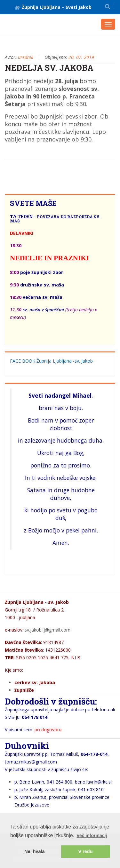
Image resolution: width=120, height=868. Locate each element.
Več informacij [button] (92, 835)
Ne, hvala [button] (34, 851)
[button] (108, 6)
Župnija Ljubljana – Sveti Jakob (53, 7)
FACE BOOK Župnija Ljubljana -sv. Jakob (51, 361)
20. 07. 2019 (81, 57)
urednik (26, 57)
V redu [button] (86, 851)
